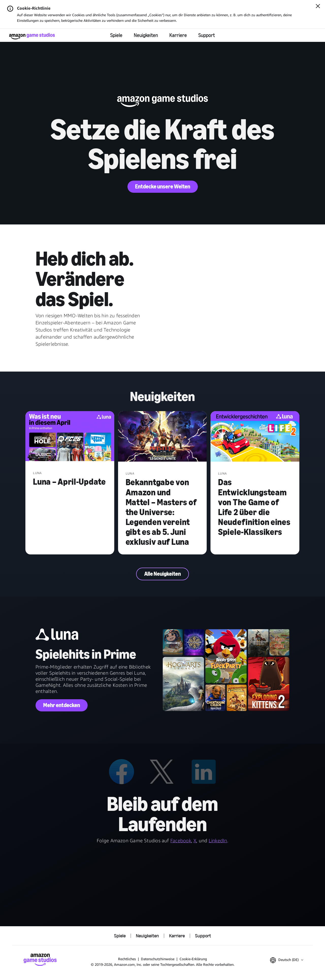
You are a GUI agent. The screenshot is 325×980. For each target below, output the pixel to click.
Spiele (116, 35)
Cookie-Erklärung (193, 959)
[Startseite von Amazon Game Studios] (32, 36)
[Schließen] (318, 7)
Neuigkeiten (146, 35)
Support (207, 35)
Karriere (178, 35)
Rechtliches (127, 959)
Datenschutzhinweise (158, 959)
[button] (287, 960)
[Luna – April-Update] (70, 437)
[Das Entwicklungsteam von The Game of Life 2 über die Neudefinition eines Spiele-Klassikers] (255, 437)
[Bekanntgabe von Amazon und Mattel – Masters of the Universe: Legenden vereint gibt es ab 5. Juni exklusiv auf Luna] (162, 437)
